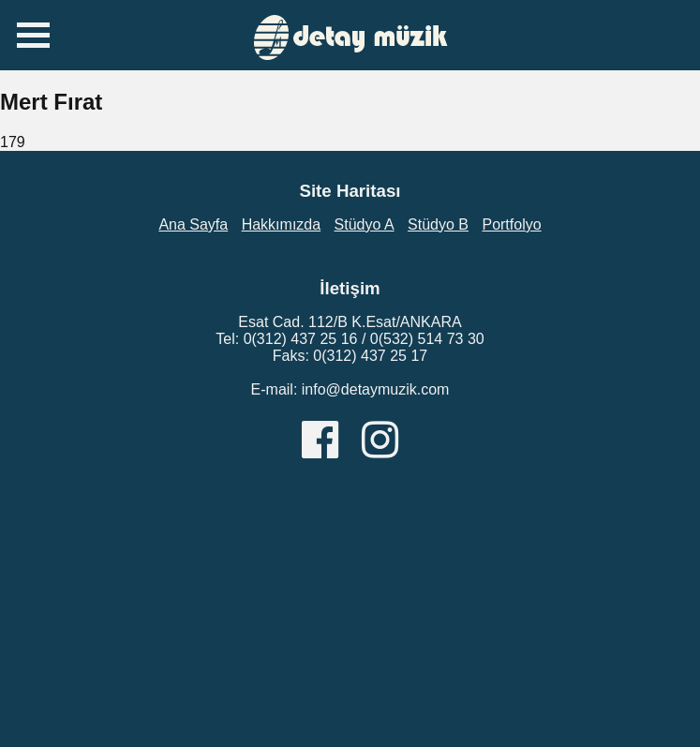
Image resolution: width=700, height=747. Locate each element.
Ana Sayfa (193, 224)
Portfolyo (511, 224)
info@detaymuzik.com (376, 389)
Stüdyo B (438, 224)
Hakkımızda (281, 224)
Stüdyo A (365, 224)
